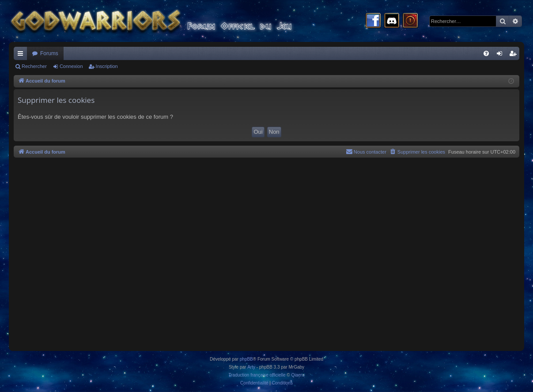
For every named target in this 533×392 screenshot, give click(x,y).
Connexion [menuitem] (501, 55)
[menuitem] (486, 53)
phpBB (246, 359)
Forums (49, 53)
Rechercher (34, 66)
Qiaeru (298, 375)
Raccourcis (22, 55)
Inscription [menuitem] (515, 55)
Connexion (71, 66)
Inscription (107, 66)
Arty (251, 367)
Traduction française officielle (257, 375)
